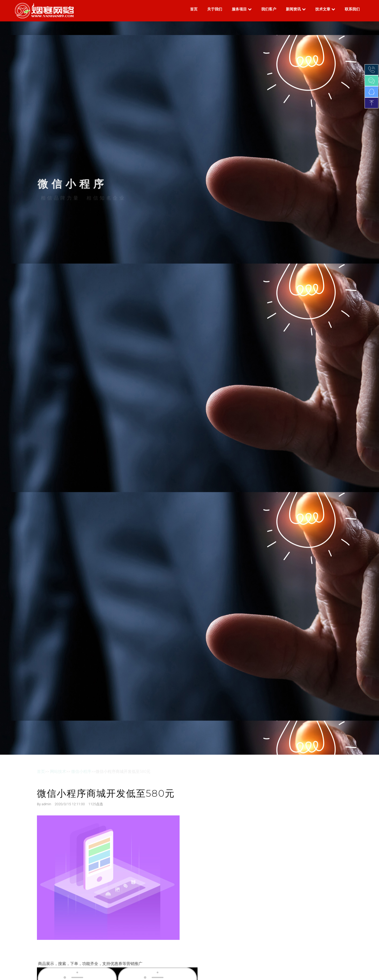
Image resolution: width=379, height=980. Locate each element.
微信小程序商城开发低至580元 (106, 793)
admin (46, 804)
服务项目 (242, 9)
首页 (194, 9)
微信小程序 (81, 772)
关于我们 (215, 9)
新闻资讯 (296, 9)
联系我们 (352, 9)
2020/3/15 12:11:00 (70, 804)
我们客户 (269, 9)
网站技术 (58, 772)
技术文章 (325, 9)
